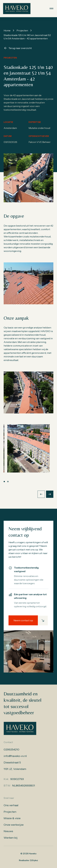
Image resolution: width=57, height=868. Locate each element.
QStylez (34, 860)
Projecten (22, 30)
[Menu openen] (51, 9)
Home (7, 30)
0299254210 (11, 750)
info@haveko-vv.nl (15, 756)
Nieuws (8, 831)
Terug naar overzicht (18, 48)
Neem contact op (23, 620)
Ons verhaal (11, 805)
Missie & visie (12, 818)
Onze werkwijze (14, 825)
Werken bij (11, 838)
